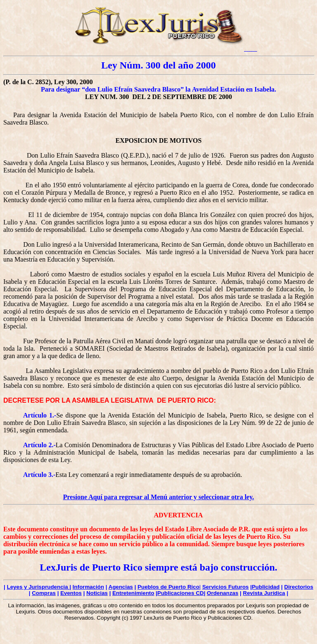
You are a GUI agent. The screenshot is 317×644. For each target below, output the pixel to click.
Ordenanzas (222, 593)
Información (88, 587)
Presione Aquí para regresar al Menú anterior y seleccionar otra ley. (159, 497)
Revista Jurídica (264, 593)
